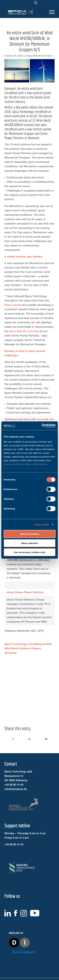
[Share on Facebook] (13, 739)
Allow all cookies (29, 534)
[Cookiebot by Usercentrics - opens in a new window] (42, 426)
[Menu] (50, 9)
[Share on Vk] (46, 739)
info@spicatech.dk (16, 789)
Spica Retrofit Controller (39, 56)
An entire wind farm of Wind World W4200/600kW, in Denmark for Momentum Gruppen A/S (30, 41)
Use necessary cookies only (29, 552)
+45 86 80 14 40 (14, 785)
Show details (42, 524)
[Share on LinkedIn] (30, 739)
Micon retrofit (13, 305)
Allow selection (29, 543)
